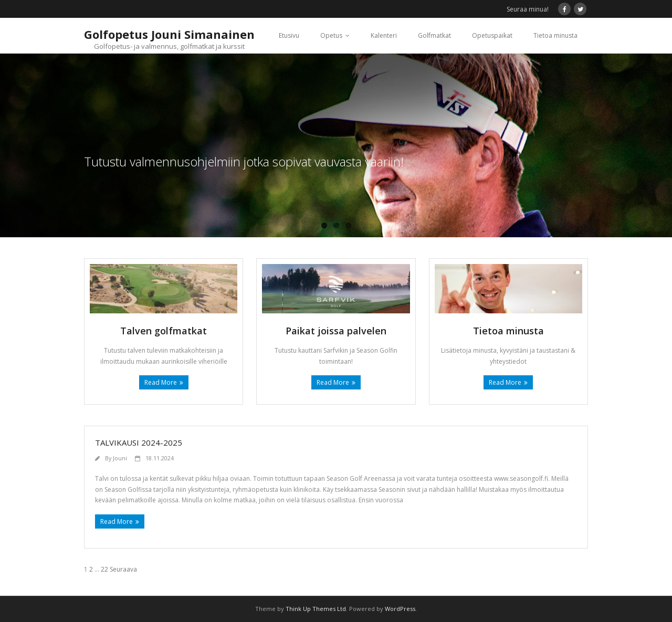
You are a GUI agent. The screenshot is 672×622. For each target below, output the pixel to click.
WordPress (400, 609)
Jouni (120, 458)
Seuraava (123, 569)
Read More (161, 382)
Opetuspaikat (492, 35)
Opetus (331, 35)
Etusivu (289, 35)
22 (104, 569)
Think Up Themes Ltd (316, 609)
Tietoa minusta (555, 35)
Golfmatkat (434, 35)
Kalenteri (384, 35)
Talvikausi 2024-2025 (139, 442)
